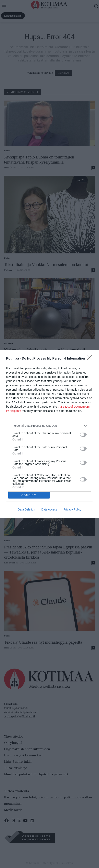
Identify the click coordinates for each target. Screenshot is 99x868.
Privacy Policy (72, 509)
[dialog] (49, 434)
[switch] (83, 435)
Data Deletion (27, 509)
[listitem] (49, 426)
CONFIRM (29, 495)
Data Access (49, 509)
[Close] (91, 359)
